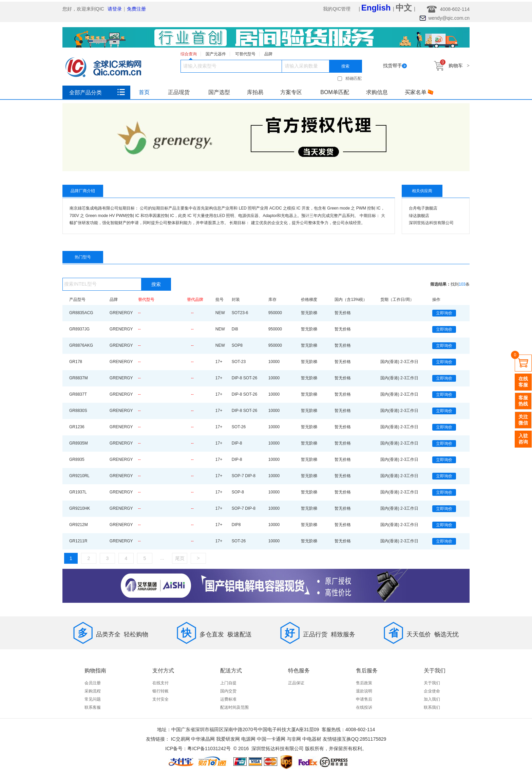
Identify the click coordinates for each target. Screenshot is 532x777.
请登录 (115, 9)
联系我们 (432, 707)
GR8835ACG (81, 313)
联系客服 (93, 707)
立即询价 (444, 313)
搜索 (345, 66)
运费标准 (228, 699)
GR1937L (78, 492)
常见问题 (93, 699)
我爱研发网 (228, 739)
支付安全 (160, 699)
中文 (405, 8)
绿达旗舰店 (419, 216)
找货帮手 (395, 66)
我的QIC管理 (337, 9)
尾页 (180, 558)
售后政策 (364, 683)
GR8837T (78, 394)
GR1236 (77, 427)
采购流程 (93, 691)
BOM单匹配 (335, 92)
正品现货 (179, 92)
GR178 (76, 362)
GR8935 (77, 459)
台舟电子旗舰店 (423, 208)
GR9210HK (80, 508)
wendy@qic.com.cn (449, 18)
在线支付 (160, 683)
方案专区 (291, 92)
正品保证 (296, 683)
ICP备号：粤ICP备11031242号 (198, 748)
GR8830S (78, 411)
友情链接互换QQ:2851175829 (355, 739)
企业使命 (432, 691)
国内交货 (228, 691)
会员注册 (93, 683)
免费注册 (136, 9)
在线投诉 (364, 707)
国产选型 (219, 92)
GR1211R (78, 541)
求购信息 (377, 92)
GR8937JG (79, 329)
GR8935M (79, 443)
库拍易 (255, 92)
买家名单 (419, 92)
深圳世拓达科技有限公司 (431, 223)
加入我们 (432, 699)
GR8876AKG (81, 345)
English (377, 8)
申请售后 (364, 699)
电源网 (248, 739)
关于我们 (432, 683)
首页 (144, 92)
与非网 (294, 739)
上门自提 (228, 683)
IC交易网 (180, 739)
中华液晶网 (203, 739)
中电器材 (312, 739)
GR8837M (79, 378)
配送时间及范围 (234, 707)
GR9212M (79, 525)
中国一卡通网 (271, 739)
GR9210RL (79, 476)
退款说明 (364, 691)
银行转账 (160, 691)
